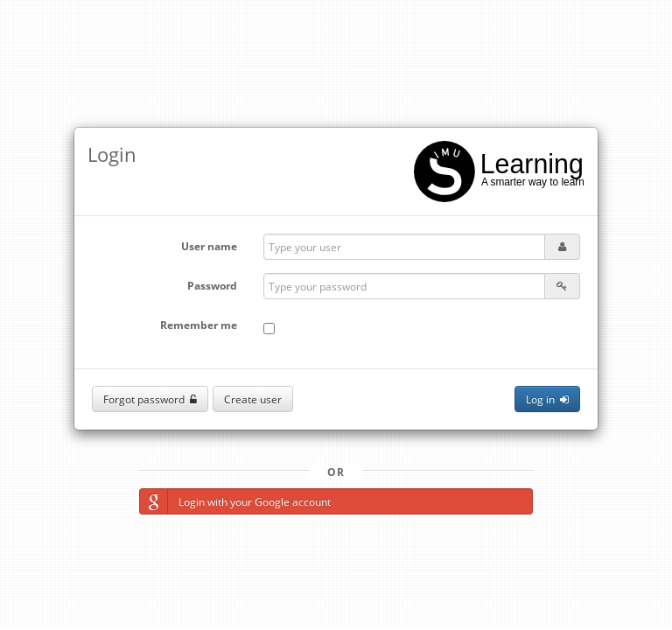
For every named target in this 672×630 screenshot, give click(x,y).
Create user (253, 399)
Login (112, 154)
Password (212, 286)
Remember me (199, 325)
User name (209, 246)
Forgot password (150, 399)
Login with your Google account (235, 501)
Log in (547, 399)
